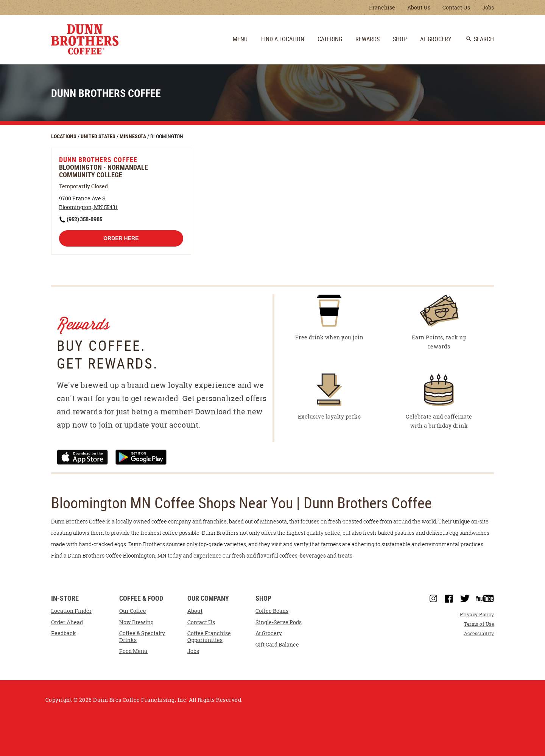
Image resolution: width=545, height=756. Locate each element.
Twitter (465, 599)
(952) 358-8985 (84, 219)
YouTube (485, 599)
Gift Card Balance (277, 645)
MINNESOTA (133, 136)
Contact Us (456, 7)
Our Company (208, 599)
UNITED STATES (99, 136)
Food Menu (133, 651)
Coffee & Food (141, 599)
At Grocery (269, 633)
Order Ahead (67, 622)
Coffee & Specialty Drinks (142, 637)
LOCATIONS (64, 136)
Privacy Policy (477, 615)
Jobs (488, 7)
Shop (263, 599)
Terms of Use (479, 624)
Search (480, 39)
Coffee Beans (272, 611)
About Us (419, 7)
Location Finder (71, 611)
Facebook (449, 599)
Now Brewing (136, 622)
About (195, 611)
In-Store (65, 599)
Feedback (64, 633)
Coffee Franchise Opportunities (209, 637)
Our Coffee (133, 611)
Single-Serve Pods (279, 622)
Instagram (433, 599)
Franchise (382, 7)
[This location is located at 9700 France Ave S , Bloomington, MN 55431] (88, 203)
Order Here (121, 238)
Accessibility (479, 633)
